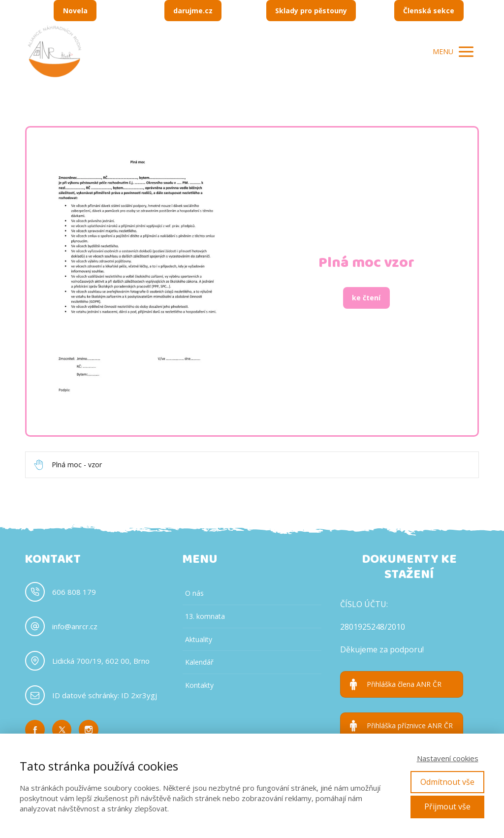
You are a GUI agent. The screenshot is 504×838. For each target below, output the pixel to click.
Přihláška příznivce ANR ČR (410, 726)
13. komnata (205, 616)
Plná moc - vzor (77, 465)
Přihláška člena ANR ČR (404, 684)
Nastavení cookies (448, 758)
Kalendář (199, 662)
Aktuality (199, 639)
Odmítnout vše (447, 782)
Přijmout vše (447, 806)
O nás (194, 593)
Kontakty (199, 685)
